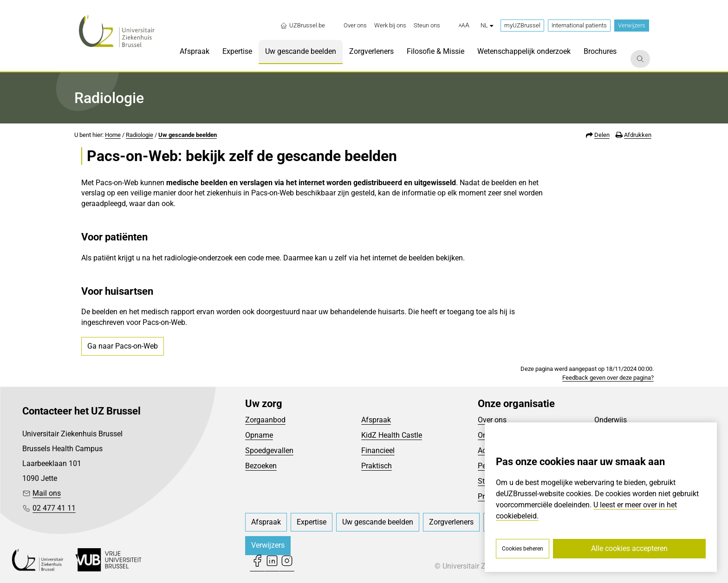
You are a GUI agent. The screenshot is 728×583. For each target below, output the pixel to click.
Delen (602, 135)
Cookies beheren (523, 549)
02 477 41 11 (54, 508)
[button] (464, 26)
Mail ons (47, 493)
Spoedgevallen (269, 450)
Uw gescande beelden (188, 135)
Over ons (492, 420)
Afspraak (376, 420)
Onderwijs (611, 420)
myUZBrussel (522, 25)
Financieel (378, 450)
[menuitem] (355, 26)
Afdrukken (638, 135)
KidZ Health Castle (392, 435)
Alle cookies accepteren (629, 548)
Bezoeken (261, 466)
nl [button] (487, 25)
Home (113, 135)
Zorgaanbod (265, 420)
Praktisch (377, 466)
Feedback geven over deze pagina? (608, 378)
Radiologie (140, 135)
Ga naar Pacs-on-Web (123, 346)
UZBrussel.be (302, 26)
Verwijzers (632, 25)
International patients (579, 25)
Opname (259, 435)
